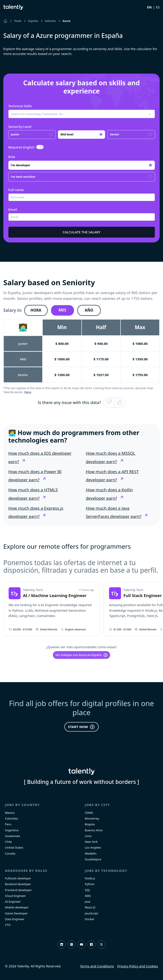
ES (158, 7)
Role (12, 157)
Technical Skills (20, 106)
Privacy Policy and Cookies (138, 966)
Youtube (81, 944)
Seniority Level (20, 127)
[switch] (40, 147)
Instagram (72, 944)
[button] (82, 114)
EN (149, 7)
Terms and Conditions (97, 966)
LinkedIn (62, 944)
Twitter (101, 944)
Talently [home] (82, 771)
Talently (13, 7)
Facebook (91, 944)
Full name (16, 190)
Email (13, 209)
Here (28, 392)
